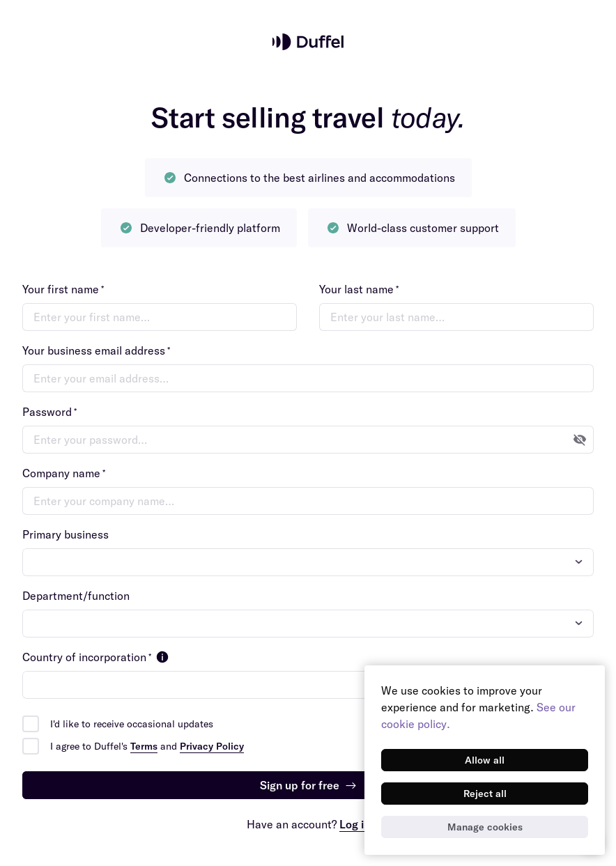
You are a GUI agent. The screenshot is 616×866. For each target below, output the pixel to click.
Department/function (76, 596)
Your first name (63, 289)
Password (49, 412)
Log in (355, 824)
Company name (64, 473)
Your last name (359, 289)
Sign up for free (308, 785)
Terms (144, 746)
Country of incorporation (97, 657)
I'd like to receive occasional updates (132, 724)
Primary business (66, 534)
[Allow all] (485, 760)
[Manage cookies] (485, 827)
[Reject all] (485, 794)
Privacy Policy (212, 746)
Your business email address (96, 350)
